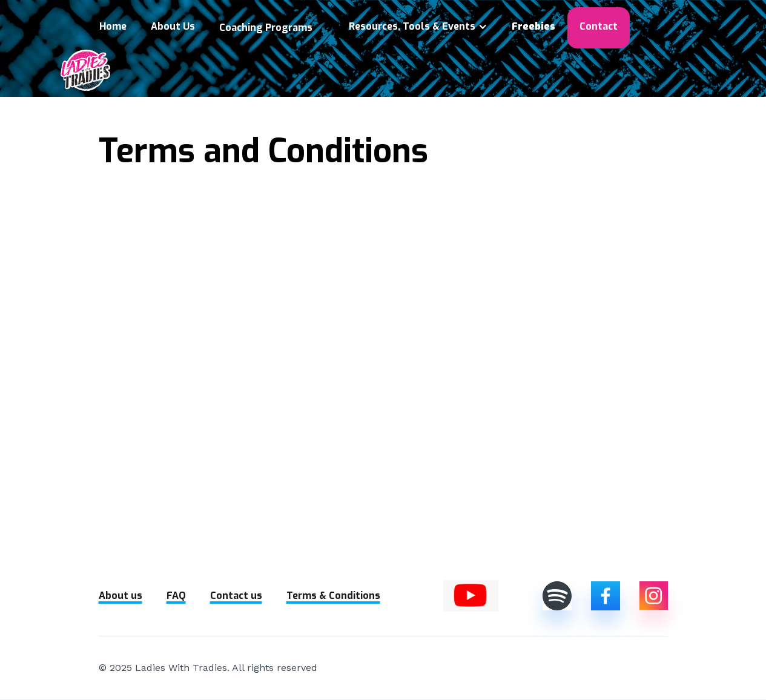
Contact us (236, 596)
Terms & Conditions (333, 596)
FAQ (176, 596)
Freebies (533, 26)
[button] (272, 28)
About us (121, 596)
